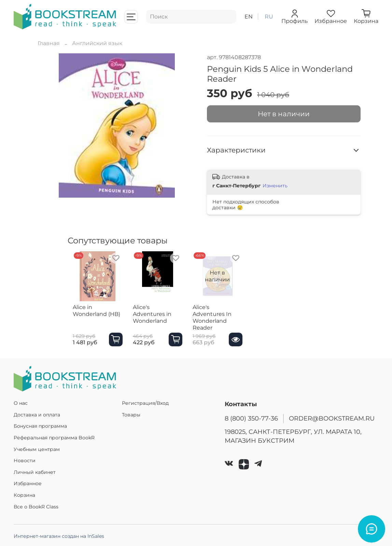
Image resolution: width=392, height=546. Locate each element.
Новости (25, 461)
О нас (21, 403)
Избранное (28, 483)
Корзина (24, 495)
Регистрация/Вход (145, 403)
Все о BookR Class (36, 507)
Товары (131, 415)
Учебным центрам (37, 449)
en (249, 17)
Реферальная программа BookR (54, 438)
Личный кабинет (35, 472)
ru (269, 17)
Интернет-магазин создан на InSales (59, 536)
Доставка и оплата (37, 415)
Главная (49, 43)
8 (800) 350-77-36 (251, 418)
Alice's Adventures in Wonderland (160, 317)
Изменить (275, 186)
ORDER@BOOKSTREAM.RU (332, 418)
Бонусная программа (40, 426)
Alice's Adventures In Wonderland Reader (226, 321)
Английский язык (97, 43)
